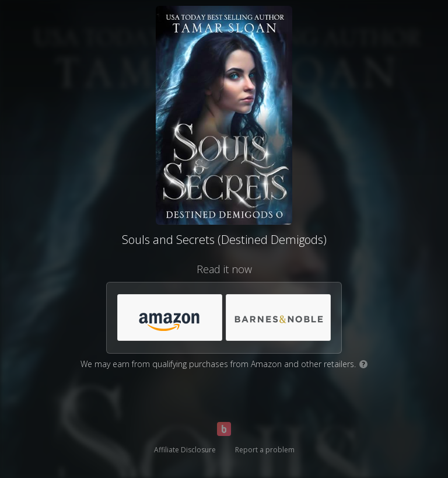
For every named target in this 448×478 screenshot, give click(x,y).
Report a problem (265, 450)
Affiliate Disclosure (185, 450)
